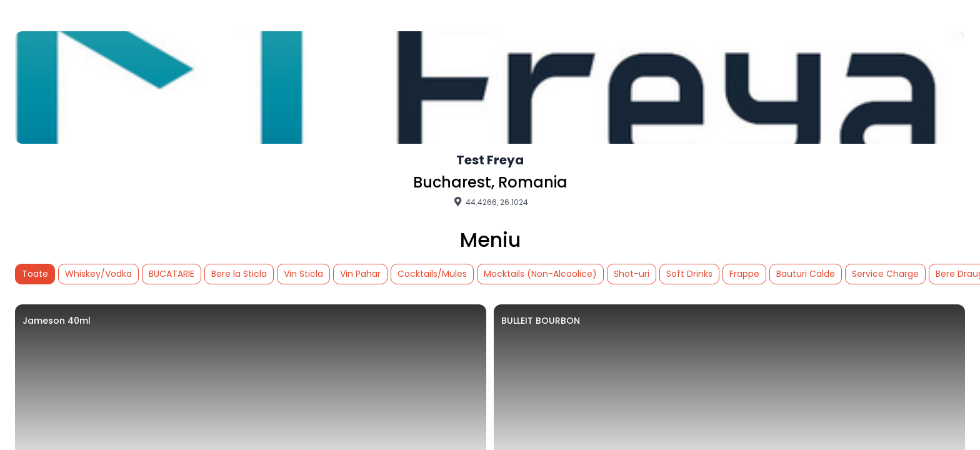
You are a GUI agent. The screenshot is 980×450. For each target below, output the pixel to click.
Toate (35, 274)
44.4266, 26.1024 (490, 202)
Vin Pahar (360, 274)
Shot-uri (632, 274)
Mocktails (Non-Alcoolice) (540, 274)
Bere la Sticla (239, 274)
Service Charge (885, 274)
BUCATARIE (172, 274)
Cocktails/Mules (432, 274)
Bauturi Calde (806, 274)
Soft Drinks (689, 274)
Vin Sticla (303, 274)
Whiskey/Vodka (98, 274)
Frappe (744, 274)
